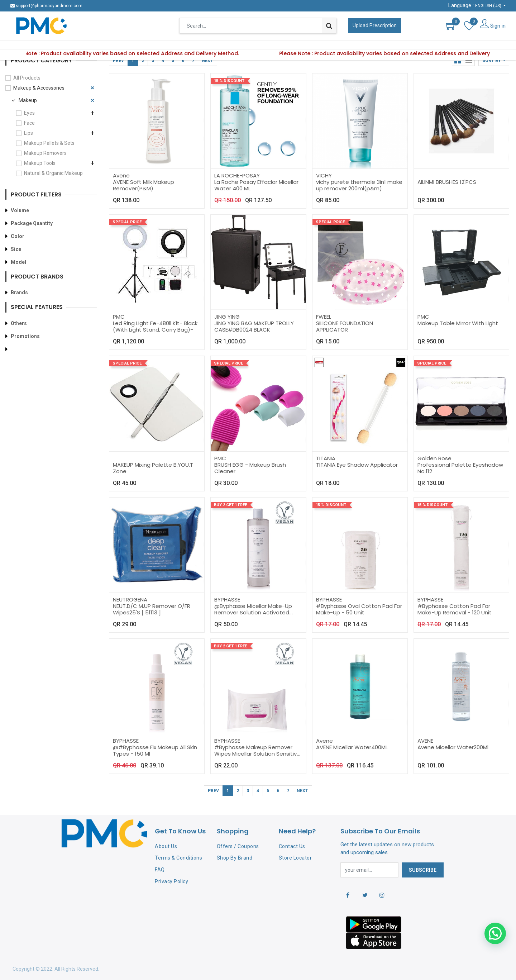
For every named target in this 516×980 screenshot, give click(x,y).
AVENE (425, 741)
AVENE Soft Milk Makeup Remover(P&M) (144, 185)
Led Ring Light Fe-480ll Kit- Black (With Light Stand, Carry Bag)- (155, 326)
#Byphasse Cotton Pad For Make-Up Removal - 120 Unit (455, 609)
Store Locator (295, 858)
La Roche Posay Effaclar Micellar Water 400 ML (256, 185)
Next (207, 61)
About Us (166, 846)
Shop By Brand (235, 858)
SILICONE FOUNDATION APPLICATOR (345, 326)
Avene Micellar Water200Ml (453, 747)
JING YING (227, 317)
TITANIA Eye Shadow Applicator (357, 465)
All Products (27, 78)
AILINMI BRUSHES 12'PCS (447, 182)
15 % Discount (229, 81)
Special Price (127, 222)
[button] (494, 61)
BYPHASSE (227, 600)
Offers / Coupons (238, 846)
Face (29, 123)
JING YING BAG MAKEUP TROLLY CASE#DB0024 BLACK (254, 326)
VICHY (324, 175)
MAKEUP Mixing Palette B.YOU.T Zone (153, 468)
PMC (119, 317)
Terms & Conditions (178, 858)
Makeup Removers (45, 153)
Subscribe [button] (423, 870)
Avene (121, 175)
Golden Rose (434, 458)
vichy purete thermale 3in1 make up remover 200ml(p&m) (359, 185)
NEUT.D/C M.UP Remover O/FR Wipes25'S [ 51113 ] (152, 609)
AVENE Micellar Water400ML (352, 747)
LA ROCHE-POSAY (237, 175)
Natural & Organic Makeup (53, 173)
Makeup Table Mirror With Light (458, 323)
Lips (28, 133)
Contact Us (292, 846)
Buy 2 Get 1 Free (230, 505)
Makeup (28, 100)
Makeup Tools (40, 163)
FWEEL (324, 317)
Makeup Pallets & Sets (49, 143)
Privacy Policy (171, 881)
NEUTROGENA (130, 600)
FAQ (160, 870)
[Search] (329, 26)
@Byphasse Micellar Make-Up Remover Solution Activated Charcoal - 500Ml (253, 612)
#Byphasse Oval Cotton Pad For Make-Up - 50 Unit (359, 609)
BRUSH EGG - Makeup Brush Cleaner (250, 468)
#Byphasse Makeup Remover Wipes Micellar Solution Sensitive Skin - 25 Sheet (257, 754)
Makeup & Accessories (39, 88)
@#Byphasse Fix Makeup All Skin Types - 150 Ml (155, 750)
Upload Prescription (375, 25)
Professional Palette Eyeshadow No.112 (460, 468)
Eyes (29, 113)
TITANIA (326, 458)
